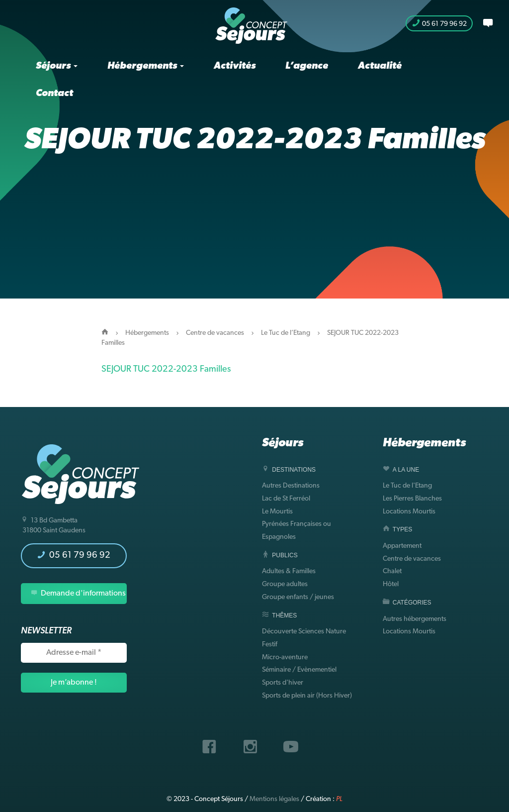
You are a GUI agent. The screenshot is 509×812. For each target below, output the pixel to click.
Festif (270, 645)
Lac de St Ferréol (286, 499)
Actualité (380, 66)
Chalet (392, 571)
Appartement (402, 546)
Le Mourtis (277, 512)
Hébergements (146, 66)
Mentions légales (274, 799)
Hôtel (391, 584)
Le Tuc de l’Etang (286, 333)
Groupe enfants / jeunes (298, 597)
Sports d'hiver (283, 683)
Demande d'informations (78, 593)
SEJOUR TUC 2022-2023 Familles (166, 369)
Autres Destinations (291, 486)
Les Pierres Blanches (412, 499)
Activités (235, 66)
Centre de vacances (215, 333)
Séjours (57, 66)
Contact (54, 94)
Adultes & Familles (289, 571)
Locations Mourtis (409, 512)
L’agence (307, 66)
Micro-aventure (285, 658)
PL (339, 799)
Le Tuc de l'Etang (407, 486)
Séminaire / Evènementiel (299, 670)
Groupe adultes (285, 584)
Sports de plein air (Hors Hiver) (307, 696)
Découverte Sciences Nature (304, 632)
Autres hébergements (415, 619)
